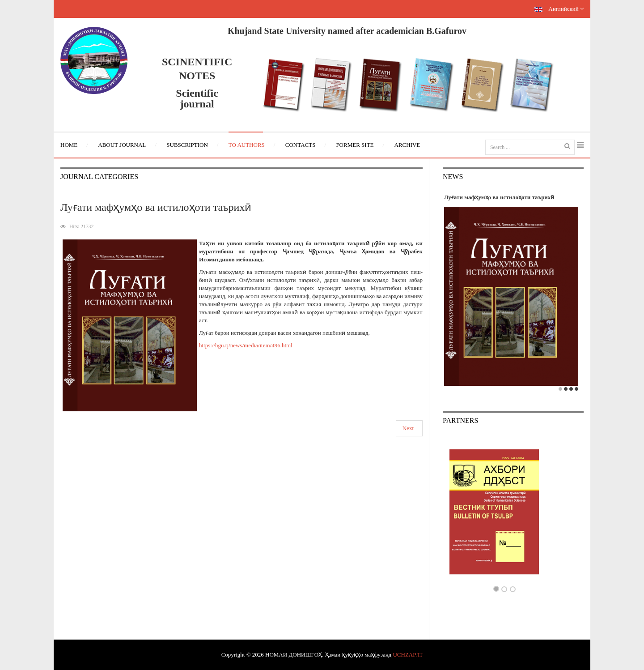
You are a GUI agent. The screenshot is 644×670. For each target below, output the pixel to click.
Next (408, 428)
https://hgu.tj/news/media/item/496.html (246, 345)
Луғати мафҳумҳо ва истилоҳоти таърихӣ (156, 207)
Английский (559, 9)
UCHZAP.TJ (408, 655)
